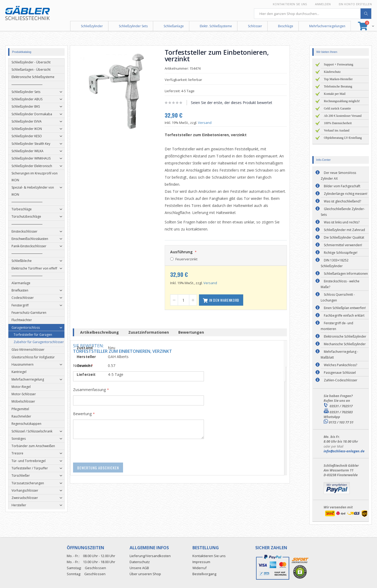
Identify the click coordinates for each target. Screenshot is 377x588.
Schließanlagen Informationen (346, 274)
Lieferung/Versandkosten (150, 556)
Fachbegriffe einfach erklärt (344, 315)
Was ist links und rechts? (342, 222)
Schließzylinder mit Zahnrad (344, 230)
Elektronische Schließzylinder (345, 336)
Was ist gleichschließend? (342, 201)
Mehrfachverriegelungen (327, 26)
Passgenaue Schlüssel (340, 373)
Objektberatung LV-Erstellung (343, 138)
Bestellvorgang (204, 574)
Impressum (201, 562)
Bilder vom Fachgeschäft (342, 186)
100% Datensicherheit (338, 123)
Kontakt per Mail (335, 94)
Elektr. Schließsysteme (216, 26)
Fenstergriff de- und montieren (337, 326)
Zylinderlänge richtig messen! (346, 194)
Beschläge (286, 26)
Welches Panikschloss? (340, 365)
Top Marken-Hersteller (338, 79)
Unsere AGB (139, 568)
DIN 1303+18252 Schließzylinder (335, 263)
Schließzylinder (92, 26)
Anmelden (323, 4)
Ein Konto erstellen (355, 4)
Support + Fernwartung (339, 64)
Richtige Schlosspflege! (341, 253)
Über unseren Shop (145, 574)
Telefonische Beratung (338, 86)
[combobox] (313, 14)
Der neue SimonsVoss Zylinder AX (338, 176)
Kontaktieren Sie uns (290, 4)
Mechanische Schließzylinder (345, 344)
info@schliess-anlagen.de (344, 451)
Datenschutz (140, 562)
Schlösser (255, 26)
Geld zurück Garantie (337, 108)
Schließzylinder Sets (133, 26)
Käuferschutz (332, 72)
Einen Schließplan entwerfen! (345, 308)
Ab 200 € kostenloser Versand (343, 116)
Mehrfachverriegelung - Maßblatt (339, 355)
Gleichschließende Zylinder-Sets (343, 212)
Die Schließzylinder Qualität (344, 237)
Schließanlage (174, 26)
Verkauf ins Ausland (337, 130)
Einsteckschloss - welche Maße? (340, 284)
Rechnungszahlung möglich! (342, 101)
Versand (213, 123)
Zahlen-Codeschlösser (341, 380)
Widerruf (199, 568)
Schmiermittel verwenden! (343, 245)
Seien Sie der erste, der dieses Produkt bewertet (240, 103)
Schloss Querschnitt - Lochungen (338, 297)
